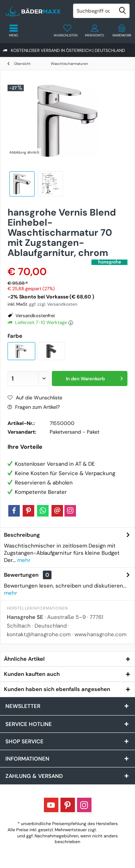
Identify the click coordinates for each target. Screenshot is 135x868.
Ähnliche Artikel (24, 659)
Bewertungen (21, 575)
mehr (23, 560)
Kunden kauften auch (32, 674)
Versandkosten (113, 830)
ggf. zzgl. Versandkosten (53, 304)
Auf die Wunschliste (35, 398)
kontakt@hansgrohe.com (39, 634)
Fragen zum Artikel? (34, 407)
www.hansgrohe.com (100, 634)
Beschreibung (22, 535)
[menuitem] (121, 31)
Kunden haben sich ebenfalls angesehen (57, 689)
